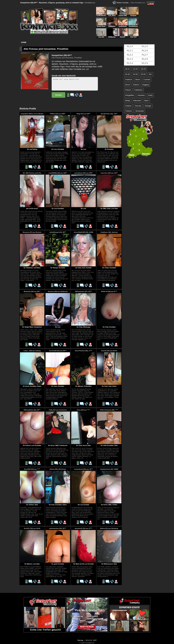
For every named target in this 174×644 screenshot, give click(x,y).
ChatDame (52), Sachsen (109, 232)
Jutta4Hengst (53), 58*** (58, 232)
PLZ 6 (145, 51)
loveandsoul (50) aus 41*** (84, 469)
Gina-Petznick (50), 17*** (84, 351)
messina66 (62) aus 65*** (58, 351)
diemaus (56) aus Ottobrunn (58, 291)
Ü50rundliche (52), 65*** (32, 410)
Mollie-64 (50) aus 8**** (109, 291)
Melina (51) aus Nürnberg (109, 528)
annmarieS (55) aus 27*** (83, 528)
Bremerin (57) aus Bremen (32, 232)
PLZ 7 (145, 55)
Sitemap (80, 640)
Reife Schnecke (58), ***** (109, 410)
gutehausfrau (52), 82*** (58, 528)
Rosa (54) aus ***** (83, 410)
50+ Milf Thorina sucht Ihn (32, 173)
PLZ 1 (130, 51)
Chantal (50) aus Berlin (109, 351)
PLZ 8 (145, 59)
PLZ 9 (145, 63)
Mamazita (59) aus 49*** (32, 291)
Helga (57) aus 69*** (84, 114)
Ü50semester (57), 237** (83, 291)
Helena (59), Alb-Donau (58, 469)
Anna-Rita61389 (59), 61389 (83, 232)
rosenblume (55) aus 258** (84, 173)
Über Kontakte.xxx (138, 3)
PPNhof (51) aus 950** (58, 114)
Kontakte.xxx (90, 3)
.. (42, 162)
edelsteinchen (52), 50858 (109, 469)
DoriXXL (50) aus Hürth (32, 528)
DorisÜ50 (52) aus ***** (32, 469)
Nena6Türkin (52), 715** (109, 114)
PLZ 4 (130, 63)
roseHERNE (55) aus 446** (58, 173)
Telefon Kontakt (122, 3)
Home (24, 42)
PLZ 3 (130, 59)
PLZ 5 (145, 46)
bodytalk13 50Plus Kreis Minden (32, 114)
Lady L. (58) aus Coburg (32, 351)
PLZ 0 (130, 46)
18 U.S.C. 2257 (91, 640)
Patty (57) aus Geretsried (58, 410)
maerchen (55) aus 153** (109, 173)
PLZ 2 (130, 55)
